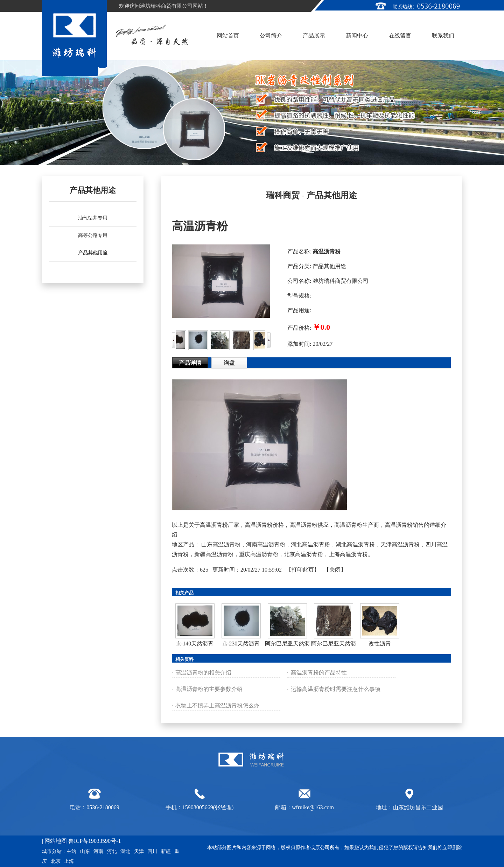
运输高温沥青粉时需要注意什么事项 (336, 689)
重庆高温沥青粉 (259, 554)
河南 (98, 851)
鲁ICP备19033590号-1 (94, 841)
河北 (112, 851)
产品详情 (190, 363)
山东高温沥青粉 (221, 544)
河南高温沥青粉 (266, 544)
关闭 (335, 570)
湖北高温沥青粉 (355, 544)
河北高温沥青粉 (310, 544)
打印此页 (303, 570)
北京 (56, 861)
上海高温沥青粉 (348, 554)
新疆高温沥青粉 (214, 554)
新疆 (166, 851)
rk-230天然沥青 (241, 644)
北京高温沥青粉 (303, 554)
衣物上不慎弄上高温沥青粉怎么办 (217, 705)
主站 (71, 851)
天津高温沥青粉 (400, 544)
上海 (69, 861)
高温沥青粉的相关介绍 (203, 673)
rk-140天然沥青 (195, 644)
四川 (152, 851)
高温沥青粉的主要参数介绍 (209, 689)
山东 (85, 851)
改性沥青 (380, 644)
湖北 (125, 851)
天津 (139, 851)
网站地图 (56, 841)
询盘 (229, 363)
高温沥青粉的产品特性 (319, 673)
